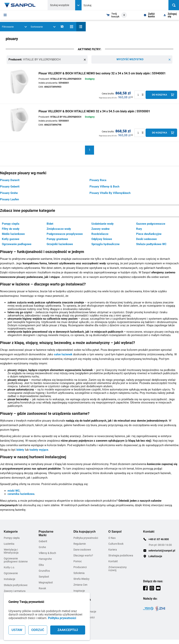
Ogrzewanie (11, 573)
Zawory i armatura (15, 591)
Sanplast (44, 576)
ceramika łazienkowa (21, 494)
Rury (139, 229)
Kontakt (113, 561)
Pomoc (78, 561)
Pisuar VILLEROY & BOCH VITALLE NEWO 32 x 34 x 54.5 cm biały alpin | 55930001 (94, 111)
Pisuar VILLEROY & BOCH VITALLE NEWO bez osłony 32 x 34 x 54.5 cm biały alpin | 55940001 (102, 73)
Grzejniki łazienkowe (60, 244)
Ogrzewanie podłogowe (17, 244)
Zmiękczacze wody (59, 229)
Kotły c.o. (9, 567)
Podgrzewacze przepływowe (65, 234)
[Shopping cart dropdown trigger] (117, 15)
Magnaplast (46, 582)
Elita (41, 565)
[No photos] (62, 27)
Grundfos (44, 570)
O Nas (112, 538)
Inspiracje (79, 590)
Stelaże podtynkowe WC (151, 244)
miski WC (14, 490)
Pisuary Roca (98, 180)
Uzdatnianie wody (103, 224)
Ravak (42, 588)
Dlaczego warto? (83, 555)
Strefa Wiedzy (81, 579)
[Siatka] (72, 27)
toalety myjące (39, 449)
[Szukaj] (174, 5)
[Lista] (81, 27)
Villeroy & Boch (47, 553)
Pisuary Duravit (10, 180)
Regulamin (80, 543)
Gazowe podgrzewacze (151, 224)
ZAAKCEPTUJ (68, 630)
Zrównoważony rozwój (118, 568)
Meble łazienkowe (13, 234)
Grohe (42, 547)
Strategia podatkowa (121, 555)
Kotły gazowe (11, 239)
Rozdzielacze (100, 234)
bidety (20, 449)
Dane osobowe (82, 549)
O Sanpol (115, 531)
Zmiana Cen (80, 585)
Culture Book (116, 543)
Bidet (50, 224)
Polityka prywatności (62, 618)
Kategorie (11, 531)
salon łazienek (63, 354)
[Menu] (5, 15)
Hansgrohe (45, 559)
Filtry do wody (11, 229)
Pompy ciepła (11, 224)
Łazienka (9, 543)
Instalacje (9, 579)
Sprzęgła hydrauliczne (105, 244)
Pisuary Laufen (9, 199)
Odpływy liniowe (102, 239)
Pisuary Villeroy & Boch (104, 186)
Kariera (113, 549)
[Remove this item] (85, 59)
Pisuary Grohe (9, 193)
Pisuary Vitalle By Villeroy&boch (110, 193)
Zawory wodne (100, 229)
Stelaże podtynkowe (16, 585)
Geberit (43, 541)
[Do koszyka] (161, 94)
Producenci (80, 567)
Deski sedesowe (146, 239)
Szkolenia (79, 573)
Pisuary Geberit (10, 186)
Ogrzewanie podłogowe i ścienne (16, 560)
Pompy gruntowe (57, 239)
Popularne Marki (46, 533)
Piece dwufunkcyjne (149, 234)
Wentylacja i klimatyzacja (11, 551)
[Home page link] (20, 5)
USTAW (17, 630)
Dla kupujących (84, 531)
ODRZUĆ (38, 630)
